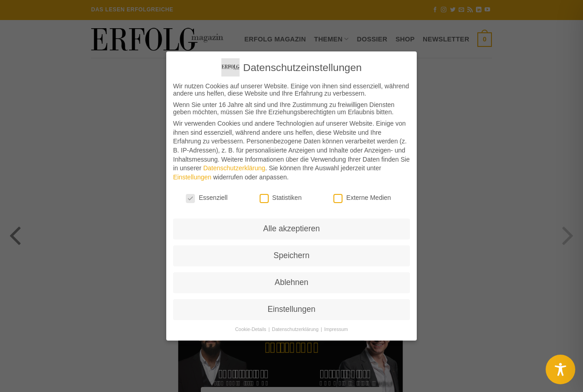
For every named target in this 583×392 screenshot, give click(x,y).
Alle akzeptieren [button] (292, 229)
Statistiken (281, 198)
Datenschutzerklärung (234, 168)
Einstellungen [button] (291, 309)
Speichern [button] (292, 255)
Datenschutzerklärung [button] (296, 329)
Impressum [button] (336, 329)
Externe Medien (362, 198)
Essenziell (207, 198)
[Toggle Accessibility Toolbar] (560, 369)
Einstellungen (192, 177)
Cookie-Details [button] (251, 329)
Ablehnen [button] (291, 282)
